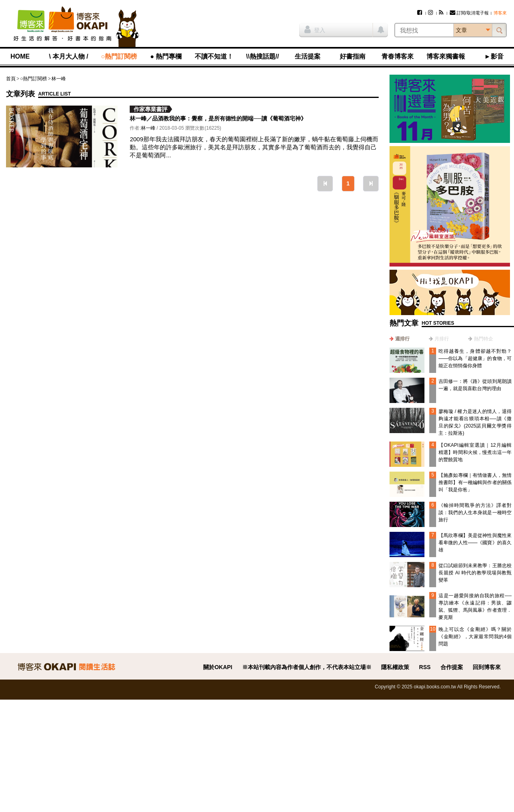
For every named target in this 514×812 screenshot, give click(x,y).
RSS (425, 667)
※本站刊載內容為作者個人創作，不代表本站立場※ (307, 667)
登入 (315, 29)
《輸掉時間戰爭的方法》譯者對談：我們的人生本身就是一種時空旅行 (475, 513)
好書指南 (353, 56)
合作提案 (452, 667)
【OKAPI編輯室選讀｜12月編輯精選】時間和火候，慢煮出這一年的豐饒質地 (475, 452)
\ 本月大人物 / (69, 56)
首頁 (11, 79)
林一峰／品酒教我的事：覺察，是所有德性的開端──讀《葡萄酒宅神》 (218, 118)
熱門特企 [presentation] (483, 339)
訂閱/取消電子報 (469, 13)
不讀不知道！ (214, 56)
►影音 (494, 56)
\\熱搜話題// (263, 56)
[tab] (400, 339)
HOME (20, 56)
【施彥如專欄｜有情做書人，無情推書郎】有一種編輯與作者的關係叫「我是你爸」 (475, 482)
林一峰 (59, 79)
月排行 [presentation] (442, 339)
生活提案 (308, 56)
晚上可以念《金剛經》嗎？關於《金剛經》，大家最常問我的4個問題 (475, 637)
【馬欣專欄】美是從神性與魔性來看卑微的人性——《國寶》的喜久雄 (475, 543)
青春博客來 (398, 56)
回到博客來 (487, 667)
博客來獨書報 (446, 56)
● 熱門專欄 (166, 56)
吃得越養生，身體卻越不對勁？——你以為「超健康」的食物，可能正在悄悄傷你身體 (475, 358)
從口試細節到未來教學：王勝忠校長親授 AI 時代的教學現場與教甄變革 (475, 573)
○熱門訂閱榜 (119, 56)
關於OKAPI (218, 667)
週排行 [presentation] (402, 339)
